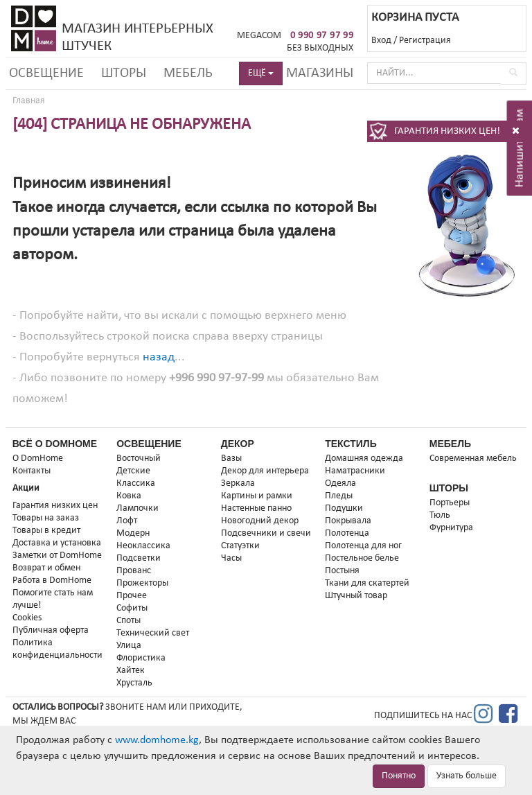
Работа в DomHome (52, 580)
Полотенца (347, 533)
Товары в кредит (46, 531)
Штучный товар (356, 596)
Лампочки (138, 508)
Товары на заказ (46, 518)
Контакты (32, 471)
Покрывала (348, 521)
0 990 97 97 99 (322, 36)
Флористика (141, 658)
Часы (231, 558)
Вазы (231, 458)
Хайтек (131, 671)
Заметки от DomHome (57, 556)
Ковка (129, 496)
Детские (133, 471)
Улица (129, 646)
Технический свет (153, 633)
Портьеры (450, 503)
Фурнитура (451, 528)
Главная (29, 101)
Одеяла (340, 483)
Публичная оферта (51, 630)
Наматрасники (355, 471)
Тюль (440, 515)
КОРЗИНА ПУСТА (415, 18)
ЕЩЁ (261, 73)
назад (159, 357)
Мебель (188, 73)
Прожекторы (142, 583)
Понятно (399, 776)
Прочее (132, 596)
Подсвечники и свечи (266, 533)
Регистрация (425, 41)
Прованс (134, 571)
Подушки (344, 508)
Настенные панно (256, 508)
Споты (128, 621)
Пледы (339, 496)
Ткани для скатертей (367, 583)
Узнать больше (467, 776)
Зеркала (238, 483)
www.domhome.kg (157, 740)
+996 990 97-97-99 (216, 378)
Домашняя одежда (364, 458)
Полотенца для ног (363, 546)
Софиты (132, 608)
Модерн (133, 533)
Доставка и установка (57, 543)
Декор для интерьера (265, 471)
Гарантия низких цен (55, 506)
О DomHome (38, 458)
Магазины (320, 73)
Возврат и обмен (46, 568)
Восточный (139, 458)
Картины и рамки (257, 496)
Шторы (124, 73)
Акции (26, 488)
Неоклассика (143, 546)
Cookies (27, 618)
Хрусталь (134, 683)
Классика (136, 483)
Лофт (127, 521)
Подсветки (139, 558)
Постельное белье (362, 558)
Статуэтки (240, 546)
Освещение (46, 73)
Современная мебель (473, 458)
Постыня (342, 571)
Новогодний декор (260, 521)
